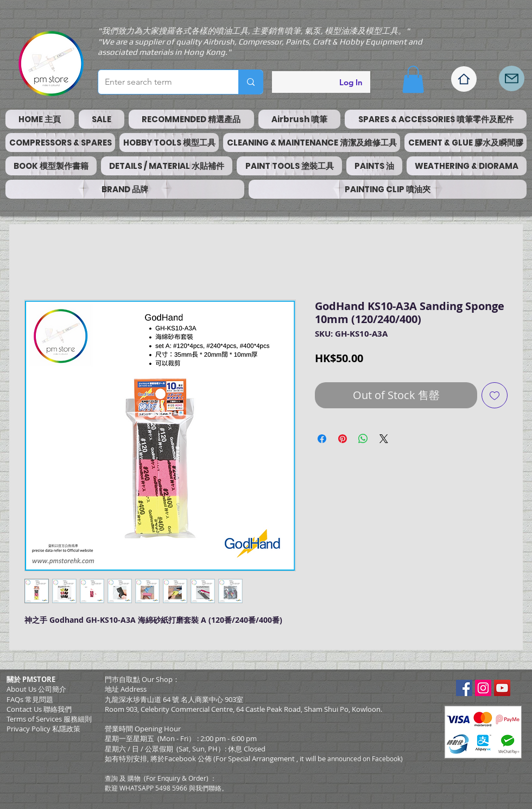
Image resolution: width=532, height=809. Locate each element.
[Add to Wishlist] (495, 395)
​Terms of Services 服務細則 (49, 719)
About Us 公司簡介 (36, 689)
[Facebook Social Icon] (464, 688)
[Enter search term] (160, 82)
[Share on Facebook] (322, 439)
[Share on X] (384, 439)
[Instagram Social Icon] (483, 688)
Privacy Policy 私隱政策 (43, 729)
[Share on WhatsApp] (363, 439)
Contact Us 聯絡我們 (39, 709)
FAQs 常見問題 (30, 699)
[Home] (464, 79)
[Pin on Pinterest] (343, 439)
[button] (413, 79)
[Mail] (512, 78)
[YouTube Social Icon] (502, 688)
